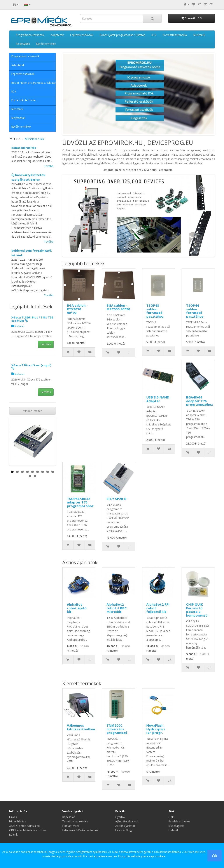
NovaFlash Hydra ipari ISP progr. (156, 729)
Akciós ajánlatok (125, 826)
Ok (215, 856)
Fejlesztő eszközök (82, 35)
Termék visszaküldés (75, 821)
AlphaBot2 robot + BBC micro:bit (117, 608)
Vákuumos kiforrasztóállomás (83, 727)
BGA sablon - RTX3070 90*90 (77, 309)
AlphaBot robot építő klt (77, 608)
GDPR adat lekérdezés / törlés (28, 830)
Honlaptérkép (71, 826)
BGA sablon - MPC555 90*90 (118, 307)
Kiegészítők (23, 44)
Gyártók (120, 817)
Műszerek (199, 35)
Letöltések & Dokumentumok (80, 830)
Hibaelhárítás (17, 821)
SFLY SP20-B (116, 499)
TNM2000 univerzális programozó (117, 729)
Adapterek (57, 35)
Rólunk (13, 835)
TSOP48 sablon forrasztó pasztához (155, 311)
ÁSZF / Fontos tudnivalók (24, 826)
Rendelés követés (179, 821)
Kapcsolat (68, 817)
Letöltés (46, 344)
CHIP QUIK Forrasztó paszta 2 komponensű (197, 610)
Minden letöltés (32, 411)
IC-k (154, 35)
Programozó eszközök (30, 35)
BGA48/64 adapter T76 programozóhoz (199, 401)
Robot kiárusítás (24, 148)
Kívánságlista (176, 826)
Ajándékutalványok (127, 821)
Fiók (171, 817)
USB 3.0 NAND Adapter (158, 399)
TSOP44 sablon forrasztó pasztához (195, 311)
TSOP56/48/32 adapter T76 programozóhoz (80, 502)
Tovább (49, 166)
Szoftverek (18, 326)
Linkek (13, 817)
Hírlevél (173, 830)
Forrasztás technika (175, 35)
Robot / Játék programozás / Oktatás (122, 35)
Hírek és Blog (123, 830)
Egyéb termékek (46, 44)
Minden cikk (34, 139)
